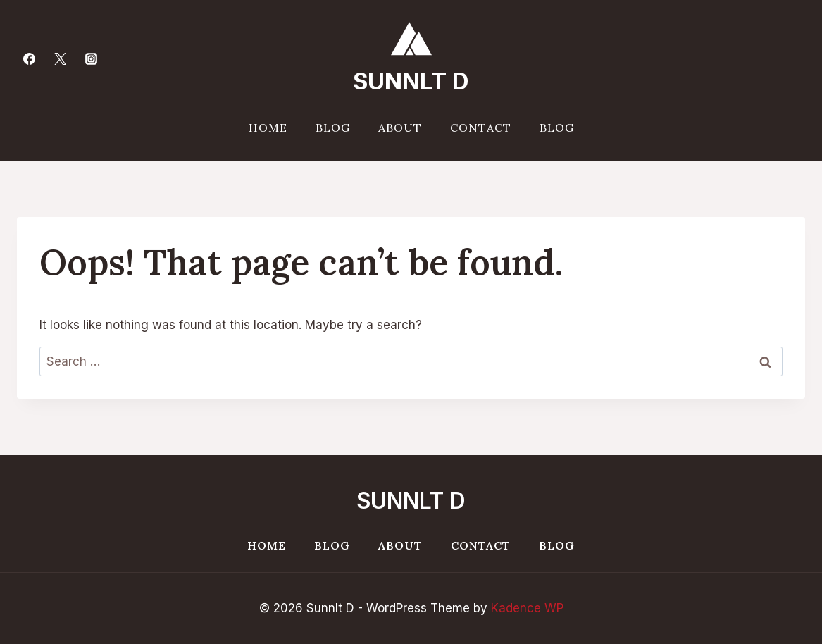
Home (268, 128)
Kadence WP (527, 608)
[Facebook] (29, 58)
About (400, 128)
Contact (481, 128)
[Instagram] (91, 58)
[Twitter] (60, 58)
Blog (333, 128)
